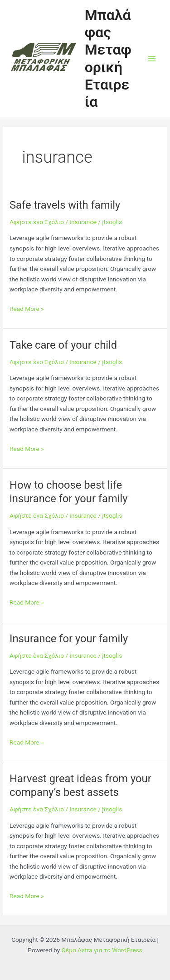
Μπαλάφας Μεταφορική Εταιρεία (108, 58)
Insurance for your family (69, 639)
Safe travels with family (65, 205)
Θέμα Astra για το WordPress (102, 950)
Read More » (27, 309)
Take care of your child (63, 345)
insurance (83, 222)
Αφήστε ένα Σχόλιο (37, 222)
